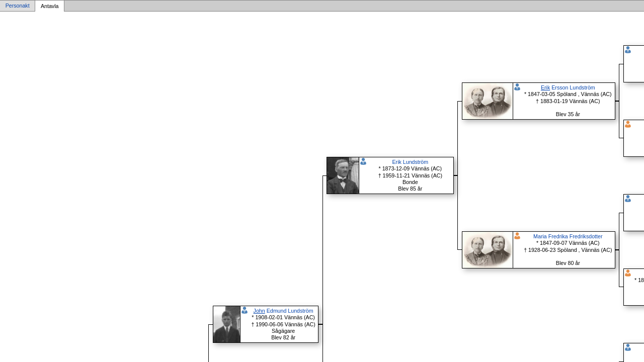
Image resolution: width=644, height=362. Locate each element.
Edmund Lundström (284, 311)
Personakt (18, 6)
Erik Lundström (410, 162)
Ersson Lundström (568, 87)
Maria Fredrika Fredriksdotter (568, 236)
